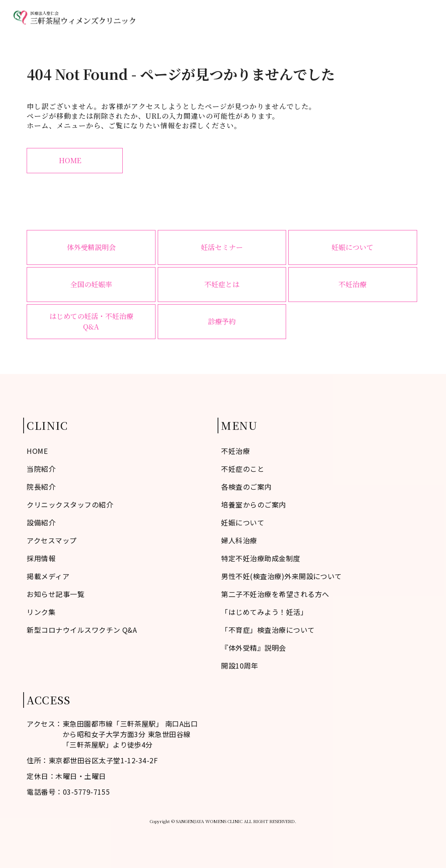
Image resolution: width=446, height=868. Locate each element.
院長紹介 (41, 487)
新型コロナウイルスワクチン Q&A (82, 630)
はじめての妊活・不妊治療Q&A (91, 321)
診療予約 (419, 17)
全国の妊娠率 (91, 284)
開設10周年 (240, 666)
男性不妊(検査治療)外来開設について (282, 576)
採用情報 (41, 558)
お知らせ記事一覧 (55, 594)
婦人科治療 (324, 17)
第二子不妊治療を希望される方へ (275, 594)
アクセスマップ (373, 17)
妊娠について (353, 247)
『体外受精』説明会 (253, 648)
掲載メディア (48, 576)
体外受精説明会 (91, 247)
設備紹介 (41, 522)
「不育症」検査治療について (268, 630)
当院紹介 (250, 17)
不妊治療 (285, 17)
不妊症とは (222, 284)
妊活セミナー (222, 247)
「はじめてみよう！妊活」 (264, 612)
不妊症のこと (207, 17)
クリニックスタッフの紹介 (70, 504)
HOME (169, 17)
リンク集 (41, 612)
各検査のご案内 (246, 487)
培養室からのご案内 (253, 504)
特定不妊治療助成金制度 (261, 558)
